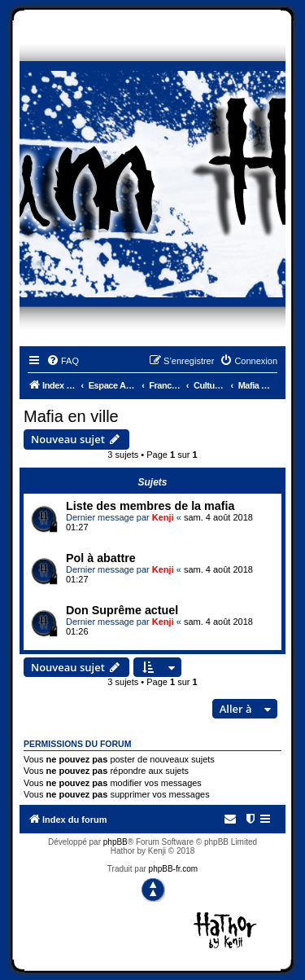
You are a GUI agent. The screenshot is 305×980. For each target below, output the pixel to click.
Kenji (163, 517)
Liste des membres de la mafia (150, 506)
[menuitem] (63, 361)
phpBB (115, 842)
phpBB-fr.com (174, 869)
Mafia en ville (71, 416)
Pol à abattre (101, 558)
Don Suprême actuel (122, 610)
